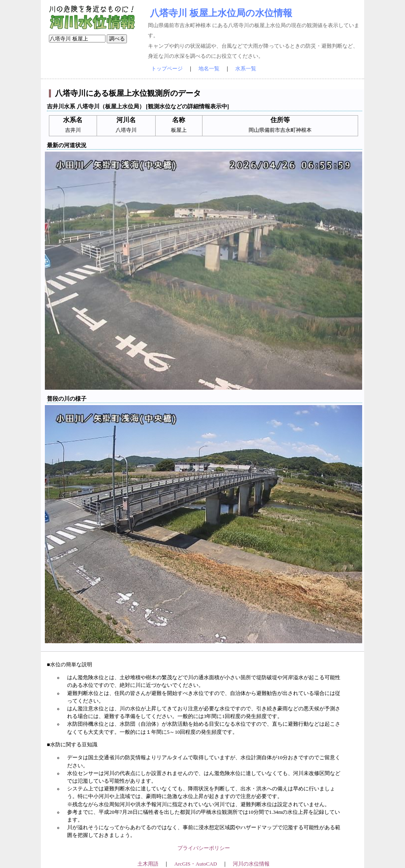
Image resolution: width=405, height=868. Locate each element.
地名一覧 (209, 69)
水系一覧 (246, 69)
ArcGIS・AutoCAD (195, 864)
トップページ (167, 69)
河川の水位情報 (251, 864)
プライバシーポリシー (204, 848)
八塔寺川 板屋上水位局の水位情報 (221, 13)
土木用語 (148, 864)
